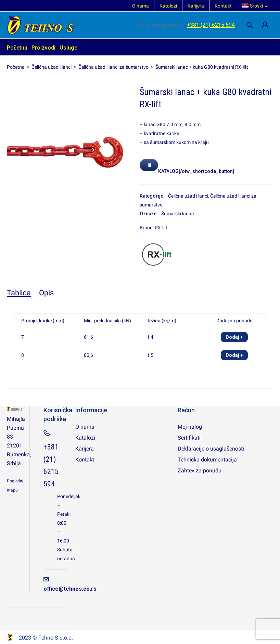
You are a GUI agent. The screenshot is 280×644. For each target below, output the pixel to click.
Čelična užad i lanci (52, 67)
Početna (16, 67)
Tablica (19, 293)
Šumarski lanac (177, 214)
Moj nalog (190, 427)
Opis (46, 293)
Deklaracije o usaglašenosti (211, 449)
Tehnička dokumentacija (207, 460)
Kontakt (223, 6)
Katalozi (168, 6)
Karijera (196, 6)
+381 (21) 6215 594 (211, 25)
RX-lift (161, 228)
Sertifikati (189, 438)
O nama (141, 6)
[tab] (19, 293)
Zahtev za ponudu (200, 471)
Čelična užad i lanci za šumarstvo (113, 67)
